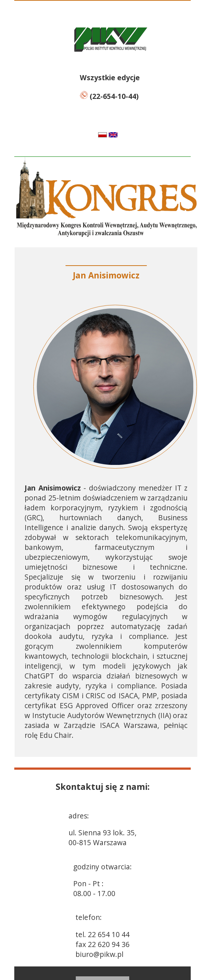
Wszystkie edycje (110, 77)
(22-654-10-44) (109, 96)
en (122, 135)
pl (95, 135)
